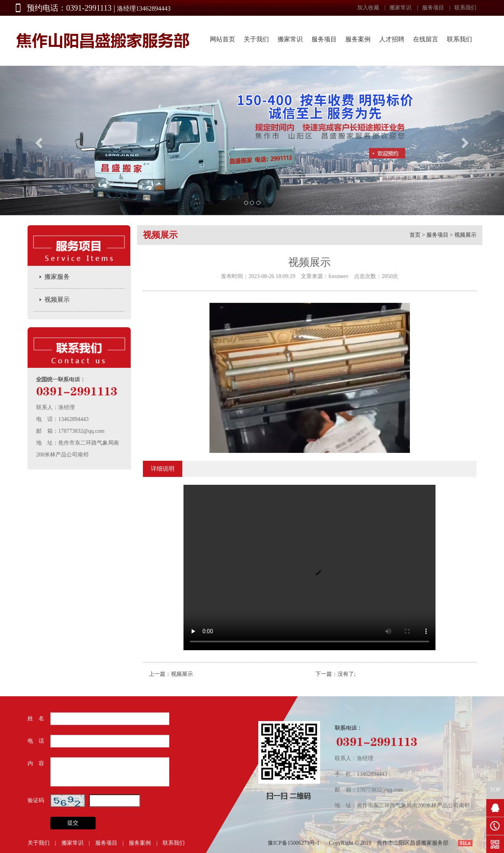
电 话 (36, 741)
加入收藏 (368, 8)
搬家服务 (57, 277)
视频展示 (57, 299)
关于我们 (256, 39)
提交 (73, 823)
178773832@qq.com (82, 431)
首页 (415, 235)
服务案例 (358, 39)
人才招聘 (392, 39)
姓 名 (36, 719)
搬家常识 (400, 8)
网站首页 (222, 39)
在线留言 (426, 39)
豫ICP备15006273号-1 (294, 843)
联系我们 (465, 8)
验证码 (36, 800)
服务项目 (433, 8)
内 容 (36, 763)
